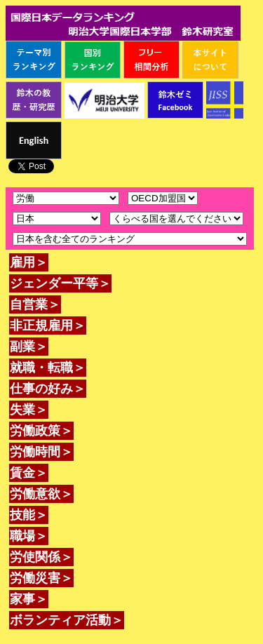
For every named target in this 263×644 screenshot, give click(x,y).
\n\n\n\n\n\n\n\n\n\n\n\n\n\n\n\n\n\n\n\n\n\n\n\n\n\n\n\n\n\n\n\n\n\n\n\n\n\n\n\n (176, 219)
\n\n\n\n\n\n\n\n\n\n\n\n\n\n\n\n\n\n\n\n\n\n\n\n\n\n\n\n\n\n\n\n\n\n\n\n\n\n (57, 219)
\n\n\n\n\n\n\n (163, 198)
